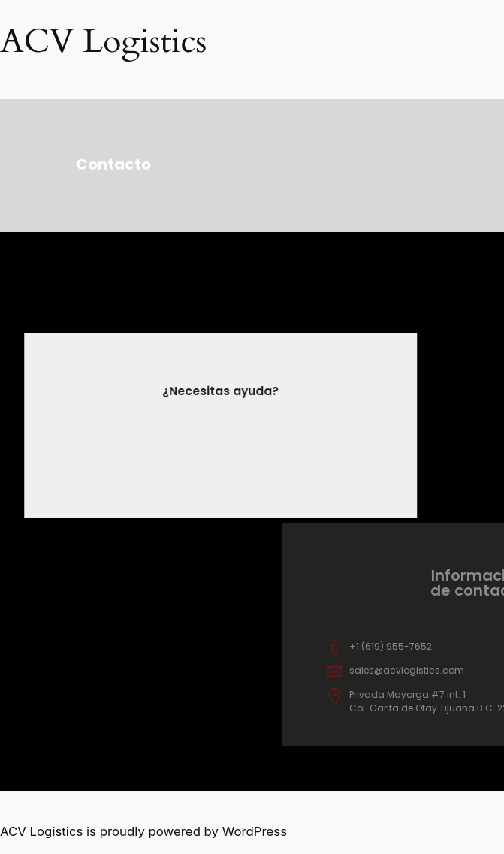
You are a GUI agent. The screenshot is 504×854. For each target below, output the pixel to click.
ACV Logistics (103, 41)
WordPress (255, 831)
